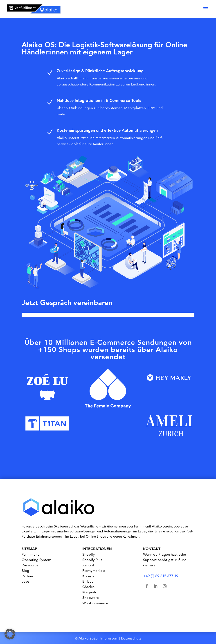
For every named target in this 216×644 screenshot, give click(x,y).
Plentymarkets (94, 571)
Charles (88, 587)
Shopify (89, 554)
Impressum (109, 638)
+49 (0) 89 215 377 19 (161, 576)
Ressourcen (31, 565)
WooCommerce (95, 603)
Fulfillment (30, 554)
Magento (90, 592)
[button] (10, 634)
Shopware (91, 598)
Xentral (88, 565)
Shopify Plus (92, 560)
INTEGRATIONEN (97, 549)
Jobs (26, 581)
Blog (25, 571)
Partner (28, 576)
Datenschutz (131, 638)
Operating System (36, 560)
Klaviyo (88, 576)
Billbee (88, 581)
